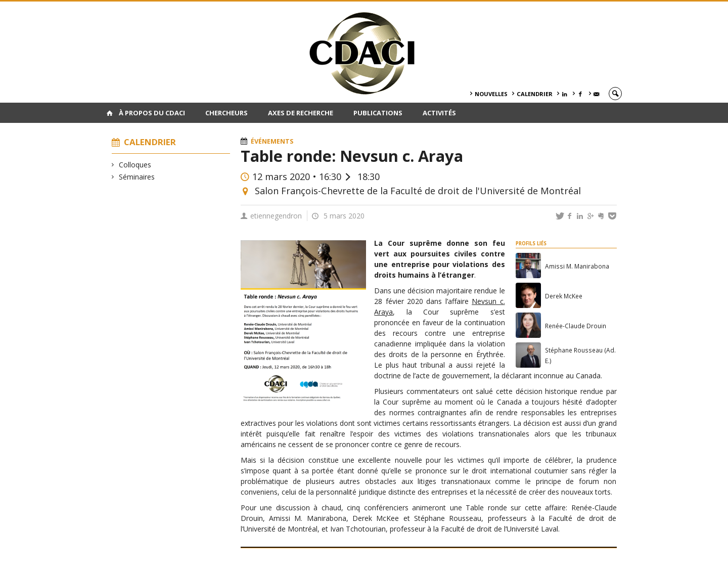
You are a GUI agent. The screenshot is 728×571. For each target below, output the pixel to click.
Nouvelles (491, 94)
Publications (378, 113)
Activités (439, 113)
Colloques (135, 165)
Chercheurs (226, 113)
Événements (272, 141)
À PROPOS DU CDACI (152, 113)
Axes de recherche (301, 113)
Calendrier (535, 94)
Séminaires (137, 177)
